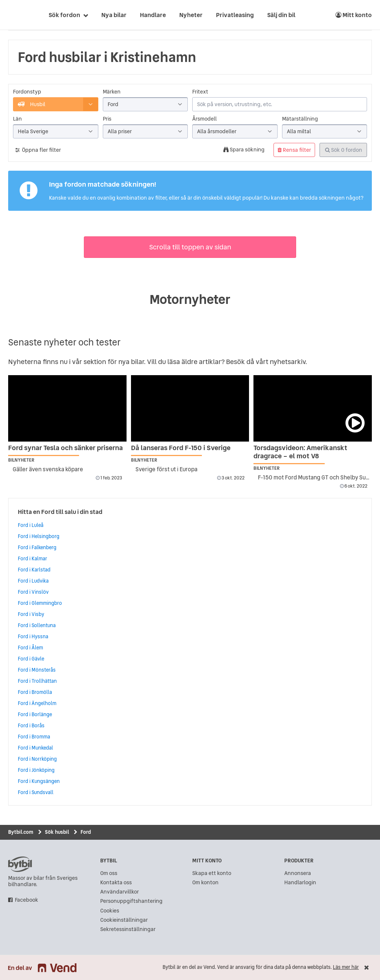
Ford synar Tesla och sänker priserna (65, 448)
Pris (107, 119)
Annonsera (298, 873)
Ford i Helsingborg (39, 536)
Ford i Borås (31, 725)
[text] (17, 15)
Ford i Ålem (30, 648)
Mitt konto (354, 15)
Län (17, 119)
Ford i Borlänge (35, 714)
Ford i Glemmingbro (40, 603)
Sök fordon (64, 15)
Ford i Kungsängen (39, 781)
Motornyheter (190, 299)
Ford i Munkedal (35, 748)
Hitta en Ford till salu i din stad (60, 512)
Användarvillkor (119, 892)
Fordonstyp (27, 92)
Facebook (27, 900)
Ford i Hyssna (33, 636)
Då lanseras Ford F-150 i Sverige (181, 448)
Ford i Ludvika (33, 581)
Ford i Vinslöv (33, 592)
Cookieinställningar (124, 920)
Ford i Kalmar (32, 558)
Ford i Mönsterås (37, 670)
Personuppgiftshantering (131, 901)
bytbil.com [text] (20, 864)
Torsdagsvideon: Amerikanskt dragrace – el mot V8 (300, 452)
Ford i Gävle (31, 659)
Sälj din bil (281, 15)
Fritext (200, 92)
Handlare (153, 15)
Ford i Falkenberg (37, 547)
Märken (112, 92)
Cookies (110, 911)
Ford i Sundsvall (36, 792)
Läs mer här (346, 967)
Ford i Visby (31, 614)
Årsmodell (204, 119)
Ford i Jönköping (36, 770)
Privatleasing (235, 15)
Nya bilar (114, 15)
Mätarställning (300, 119)
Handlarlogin (300, 883)
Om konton (205, 883)
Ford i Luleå (31, 525)
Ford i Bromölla (35, 692)
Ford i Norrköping (37, 759)
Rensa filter (294, 150)
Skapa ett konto (212, 873)
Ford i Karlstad (34, 570)
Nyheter (191, 15)
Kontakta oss (116, 883)
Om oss (109, 873)
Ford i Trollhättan (37, 681)
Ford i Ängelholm (37, 703)
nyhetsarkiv (288, 362)
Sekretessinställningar (128, 929)
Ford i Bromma (34, 737)
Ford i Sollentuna (37, 625)
